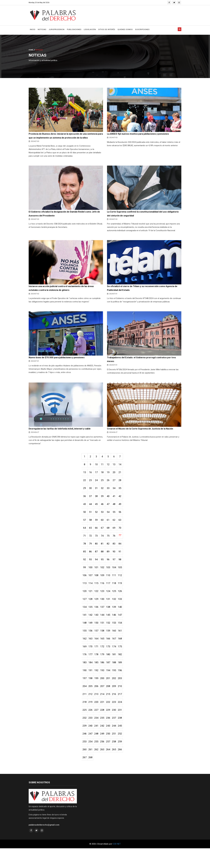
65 (92, 536)
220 (98, 719)
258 (118, 760)
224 (125, 719)
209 (118, 702)
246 (85, 752)
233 (92, 735)
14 (125, 469)
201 (112, 694)
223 (118, 719)
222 (112, 719)
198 (92, 694)
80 (98, 552)
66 (98, 536)
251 (118, 752)
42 (125, 502)
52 (98, 519)
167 (118, 652)
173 (112, 660)
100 (92, 577)
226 (92, 727)
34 (118, 494)
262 (98, 768)
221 (105, 719)
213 (98, 710)
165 (105, 652)
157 (98, 644)
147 (125, 627)
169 (85, 660)
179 (105, 669)
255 (98, 760)
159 (112, 644)
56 (125, 519)
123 (105, 602)
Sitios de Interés (107, 29)
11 (105, 469)
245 (125, 744)
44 (92, 511)
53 (105, 519)
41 (118, 502)
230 (118, 727)
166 (112, 652)
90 (118, 561)
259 (125, 760)
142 (92, 627)
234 (98, 735)
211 (85, 710)
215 (112, 710)
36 (85, 502)
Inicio (33, 29)
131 (112, 611)
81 (105, 552)
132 (118, 611)
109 (105, 586)
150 (98, 635)
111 (118, 586)
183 (85, 677)
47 (112, 511)
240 (92, 744)
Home (32, 50)
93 (92, 569)
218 (85, 719)
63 (125, 527)
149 (92, 635)
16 (92, 478)
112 (125, 586)
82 (112, 552)
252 (125, 752)
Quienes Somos (125, 29)
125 (118, 602)
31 (98, 494)
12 (112, 469)
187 (112, 677)
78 (85, 552)
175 (125, 660)
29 (85, 494)
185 (98, 677)
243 (112, 744)
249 (105, 752)
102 (105, 577)
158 (105, 644)
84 (125, 552)
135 (92, 619)
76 (118, 544)
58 (92, 527)
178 (98, 669)
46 (105, 511)
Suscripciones (142, 29)
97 (118, 569)
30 (92, 494)
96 (112, 569)
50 (85, 519)
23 (92, 486)
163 (92, 652)
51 (92, 519)
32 (105, 494)
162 (85, 652)
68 (112, 536)
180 (112, 669)
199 (98, 694)
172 (105, 660)
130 (105, 611)
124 (112, 602)
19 (112, 478)
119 (125, 594)
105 (125, 577)
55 (118, 519)
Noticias (42, 29)
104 (118, 577)
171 (98, 660)
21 (125, 478)
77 (125, 543)
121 (92, 602)
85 (85, 561)
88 (105, 561)
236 (112, 735)
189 (125, 677)
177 (92, 669)
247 (92, 752)
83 (118, 552)
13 (118, 469)
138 (112, 619)
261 (92, 768)
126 (125, 602)
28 (125, 486)
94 (98, 569)
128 (92, 611)
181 (118, 669)
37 (92, 502)
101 (98, 577)
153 (118, 635)
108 (98, 586)
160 (118, 644)
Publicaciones (74, 29)
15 (85, 478)
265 (118, 768)
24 (98, 486)
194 (112, 685)
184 (92, 677)
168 (125, 652)
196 (125, 685)
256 (105, 760)
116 (105, 594)
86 (92, 561)
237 (118, 735)
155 (85, 644)
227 (98, 727)
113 (85, 594)
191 (92, 685)
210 (125, 702)
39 (105, 502)
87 (98, 561)
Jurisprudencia (57, 29)
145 (112, 627)
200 (105, 694)
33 (112, 494)
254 (92, 760)
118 (118, 594)
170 (92, 660)
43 (85, 511)
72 (92, 544)
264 (112, 768)
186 (105, 677)
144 (105, 627)
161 (125, 644)
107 (92, 586)
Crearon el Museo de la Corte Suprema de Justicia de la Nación (142, 433)
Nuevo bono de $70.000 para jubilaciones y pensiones (58, 360)
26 (112, 486)
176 (85, 669)
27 (118, 486)
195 (118, 685)
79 (92, 552)
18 (105, 478)
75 (112, 544)
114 (92, 594)
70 (125, 536)
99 (85, 577)
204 (85, 702)
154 (125, 635)
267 (85, 777)
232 (85, 735)
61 (112, 527)
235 (105, 735)
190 (85, 685)
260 (85, 768)
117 (112, 594)
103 (112, 577)
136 (98, 619)
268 (92, 777)
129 (98, 611)
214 (105, 710)
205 (92, 702)
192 (98, 685)
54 (112, 519)
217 (125, 710)
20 (118, 478)
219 (92, 719)
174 (118, 660)
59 (98, 527)
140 (125, 619)
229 (112, 727)
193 (105, 685)
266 (125, 768)
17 (98, 478)
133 (125, 611)
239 (85, 744)
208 (112, 702)
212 (92, 710)
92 (85, 569)
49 (125, 511)
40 (112, 502)
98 (125, 569)
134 (85, 619)
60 (105, 527)
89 (112, 561)
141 (85, 627)
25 (105, 486)
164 (98, 652)
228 (105, 727)
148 (85, 635)
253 (85, 760)
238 (125, 735)
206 (98, 702)
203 (125, 694)
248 (98, 752)
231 (125, 727)
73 (98, 544)
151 (105, 635)
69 (118, 536)
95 (105, 569)
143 (98, 627)
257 (112, 760)
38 (98, 502)
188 (118, 677)
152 (112, 635)
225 (85, 727)
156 (92, 644)
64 (85, 536)
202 (118, 694)
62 (118, 527)
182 (125, 669)
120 (85, 602)
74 (105, 544)
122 (98, 602)
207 (105, 702)
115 (98, 594)
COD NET (117, 864)
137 (105, 619)
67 (105, 536)
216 (118, 710)
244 (118, 744)
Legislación (90, 29)
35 (125, 494)
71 (85, 544)
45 (98, 511)
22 (85, 486)
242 (105, 744)
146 (118, 627)
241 (98, 744)
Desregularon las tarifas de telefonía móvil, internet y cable (61, 433)
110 (112, 586)
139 (118, 619)
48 (118, 511)
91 (125, 561)
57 (85, 527)
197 (85, 694)
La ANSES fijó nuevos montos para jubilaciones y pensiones (140, 134)
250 (112, 752)
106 (85, 586)
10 (98, 469)
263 (105, 768)
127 (85, 611)
